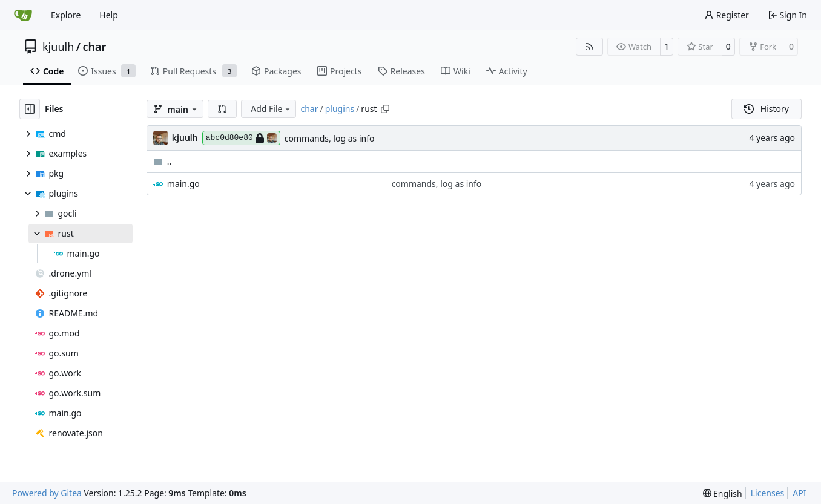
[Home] (23, 15)
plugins (340, 109)
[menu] (723, 493)
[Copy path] (385, 109)
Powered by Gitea (47, 493)
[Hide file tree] (30, 109)
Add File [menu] (271, 109)
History (767, 109)
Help (109, 15)
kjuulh (58, 47)
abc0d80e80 (241, 138)
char (94, 47)
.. (163, 161)
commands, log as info (330, 138)
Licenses (768, 493)
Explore (66, 15)
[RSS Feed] (590, 47)
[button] (222, 109)
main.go (183, 184)
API (799, 493)
